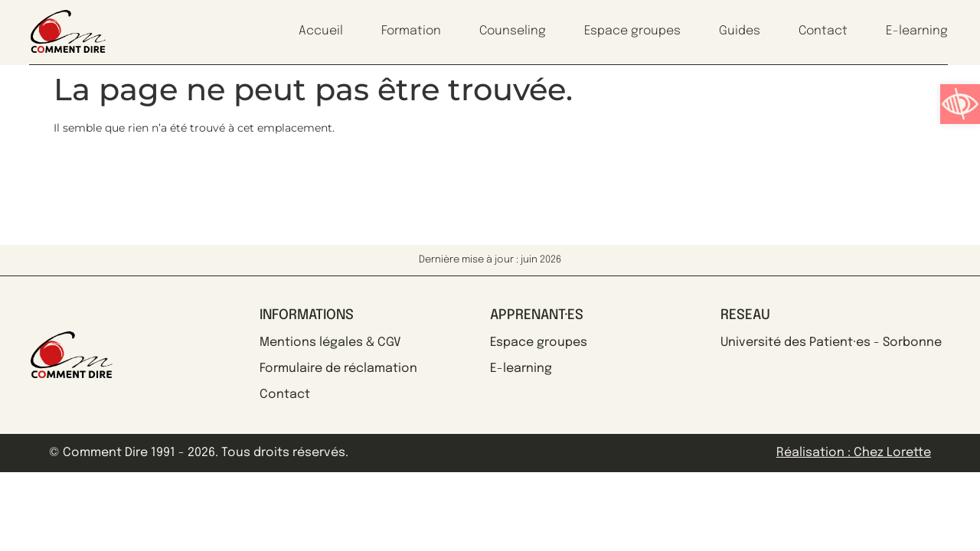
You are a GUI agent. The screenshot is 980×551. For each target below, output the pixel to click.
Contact (823, 31)
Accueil (321, 31)
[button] (960, 104)
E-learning (917, 31)
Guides (740, 31)
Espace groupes (632, 31)
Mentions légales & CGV (330, 342)
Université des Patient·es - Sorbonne (831, 342)
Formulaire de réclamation (338, 368)
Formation (411, 31)
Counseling (513, 31)
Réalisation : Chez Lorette (854, 453)
